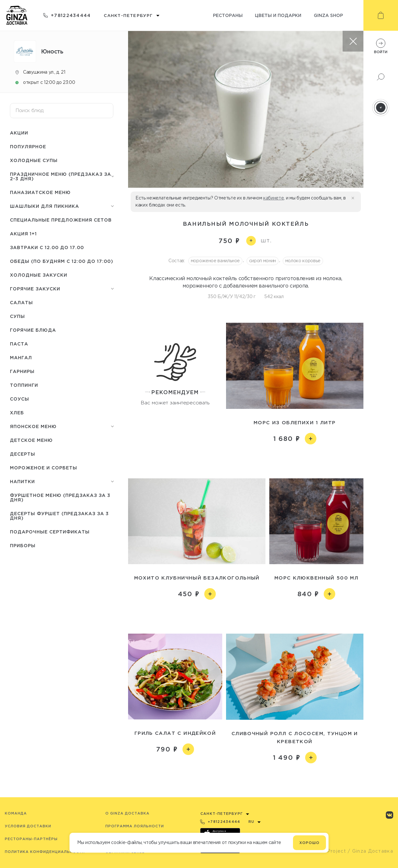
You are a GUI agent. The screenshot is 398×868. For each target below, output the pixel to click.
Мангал (21, 357)
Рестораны (228, 15)
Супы (17, 316)
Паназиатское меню (40, 192)
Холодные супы (34, 160)
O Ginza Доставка (127, 813)
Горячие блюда (33, 330)
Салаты (21, 302)
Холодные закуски (39, 275)
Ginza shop (328, 15)
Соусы (20, 399)
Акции (19, 133)
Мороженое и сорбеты (44, 468)
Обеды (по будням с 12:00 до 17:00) (62, 261)
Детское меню (31, 440)
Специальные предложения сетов (61, 220)
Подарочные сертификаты (50, 532)
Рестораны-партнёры (31, 839)
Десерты (23, 454)
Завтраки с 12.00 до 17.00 (47, 247)
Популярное (28, 146)
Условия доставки (28, 826)
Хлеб (17, 413)
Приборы (23, 545)
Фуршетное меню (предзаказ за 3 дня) (60, 497)
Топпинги (24, 385)
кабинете (273, 198)
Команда (16, 813)
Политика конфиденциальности (45, 852)
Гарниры (22, 371)
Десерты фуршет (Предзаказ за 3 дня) (59, 516)
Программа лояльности (135, 826)
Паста (19, 344)
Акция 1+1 (23, 234)
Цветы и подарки (278, 15)
